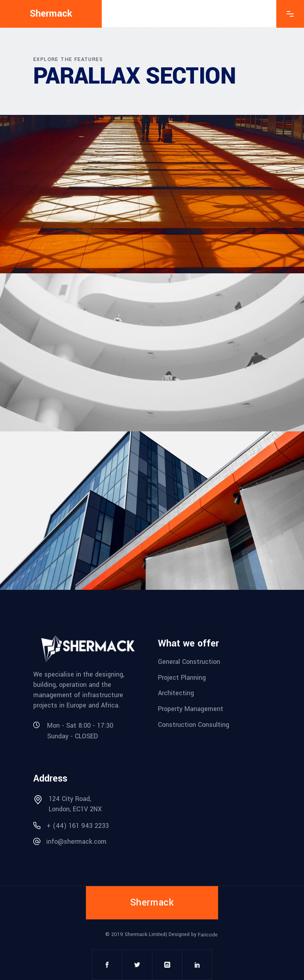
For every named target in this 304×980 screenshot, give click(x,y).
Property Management (191, 709)
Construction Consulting (194, 724)
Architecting (176, 693)
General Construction (189, 662)
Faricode (208, 935)
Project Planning (182, 677)
